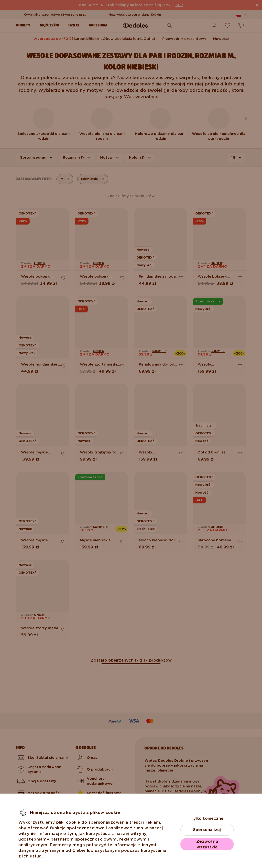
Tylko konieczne (207, 818)
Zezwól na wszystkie (207, 844)
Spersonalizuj (207, 830)
